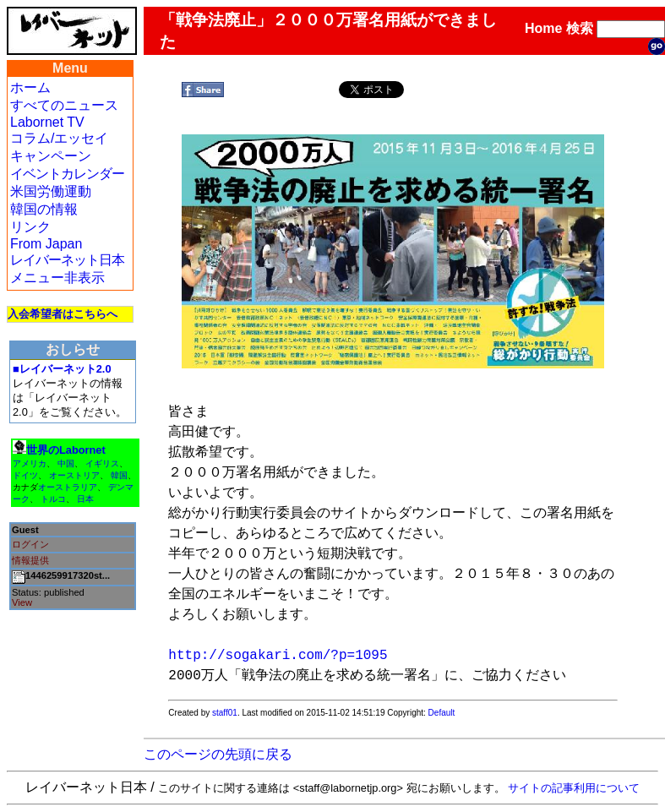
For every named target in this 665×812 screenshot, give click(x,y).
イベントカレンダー (67, 174)
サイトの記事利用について (574, 788)
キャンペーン (51, 156)
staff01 (225, 713)
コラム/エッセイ (59, 138)
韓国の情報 (44, 209)
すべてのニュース (64, 105)
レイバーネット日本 (67, 260)
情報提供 (30, 560)
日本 (85, 499)
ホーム (30, 87)
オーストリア (74, 475)
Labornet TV (47, 122)
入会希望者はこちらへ (63, 314)
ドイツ (25, 475)
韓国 (119, 475)
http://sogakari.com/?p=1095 (278, 656)
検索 (580, 28)
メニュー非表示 (57, 278)
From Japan (46, 244)
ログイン (30, 544)
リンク (30, 227)
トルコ (53, 499)
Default (442, 713)
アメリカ (30, 463)
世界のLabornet (66, 450)
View (22, 602)
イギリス (102, 463)
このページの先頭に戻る (218, 754)
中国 (66, 463)
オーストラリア (68, 487)
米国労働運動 (51, 191)
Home (543, 28)
